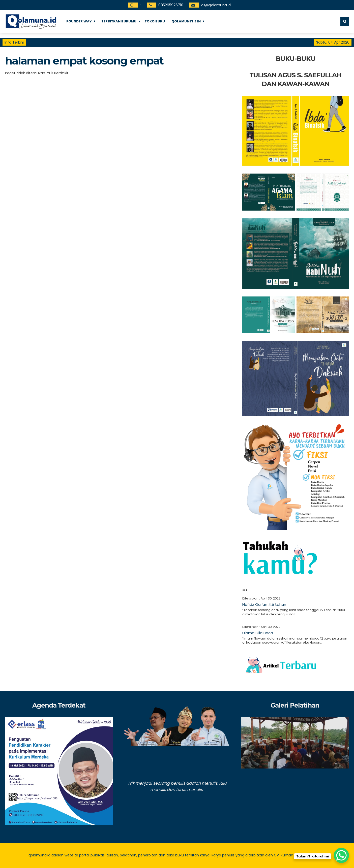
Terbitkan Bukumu (119, 21)
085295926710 (171, 5)
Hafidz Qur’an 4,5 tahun (264, 604)
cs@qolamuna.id (216, 5)
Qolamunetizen (186, 21)
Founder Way (79, 21)
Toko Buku (155, 21)
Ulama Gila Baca (258, 633)
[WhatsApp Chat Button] (341, 855)
